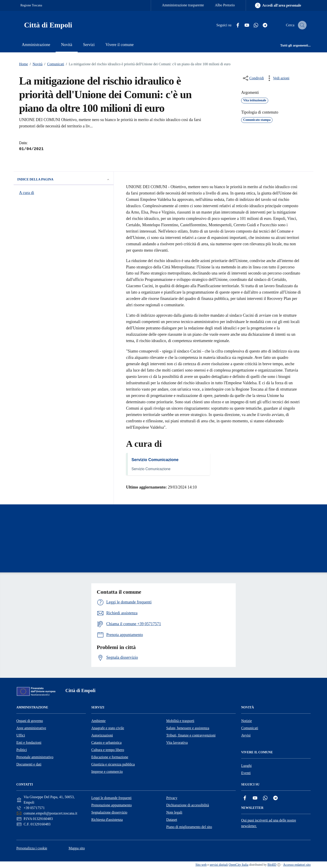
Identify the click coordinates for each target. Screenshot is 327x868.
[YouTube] (243, 25)
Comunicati (53, 64)
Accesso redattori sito (297, 865)
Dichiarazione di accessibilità (188, 805)
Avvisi (246, 735)
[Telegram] (261, 25)
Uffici (21, 735)
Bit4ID (272, 865)
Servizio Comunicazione (155, 460)
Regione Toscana (31, 5)
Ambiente (98, 721)
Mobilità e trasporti (180, 721)
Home (24, 64)
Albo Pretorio (225, 5)
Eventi (246, 773)
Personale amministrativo (35, 757)
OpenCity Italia (239, 865)
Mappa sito (77, 848)
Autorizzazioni (102, 735)
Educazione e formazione (110, 757)
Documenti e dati (29, 764)
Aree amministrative (31, 728)
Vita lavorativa (177, 743)
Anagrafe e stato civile (108, 728)
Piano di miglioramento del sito (189, 827)
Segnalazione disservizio (109, 812)
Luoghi (246, 766)
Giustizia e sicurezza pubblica (113, 764)
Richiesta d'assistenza (107, 820)
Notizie (246, 721)
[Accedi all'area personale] (278, 5)
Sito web (201, 865)
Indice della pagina (64, 180)
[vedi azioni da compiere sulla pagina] (277, 78)
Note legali (174, 812)
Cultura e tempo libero (108, 750)
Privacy (172, 798)
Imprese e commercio (107, 772)
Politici (22, 750)
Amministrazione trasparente (183, 5)
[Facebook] (234, 25)
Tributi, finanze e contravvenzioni (191, 735)
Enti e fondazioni (29, 743)
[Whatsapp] (252, 25)
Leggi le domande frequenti (111, 798)
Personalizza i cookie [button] (32, 848)
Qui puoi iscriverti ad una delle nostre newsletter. (269, 823)
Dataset (172, 820)
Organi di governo (30, 721)
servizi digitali (219, 865)
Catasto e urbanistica (106, 743)
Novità (35, 64)
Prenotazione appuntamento (111, 805)
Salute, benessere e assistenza (188, 728)
